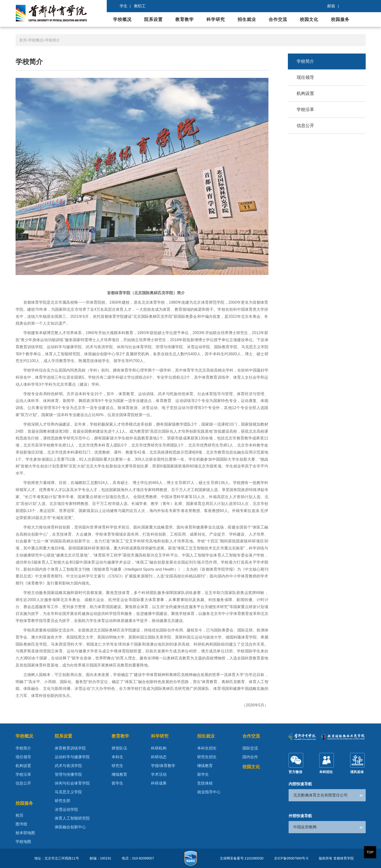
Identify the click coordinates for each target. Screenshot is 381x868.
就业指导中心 (209, 792)
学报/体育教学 (163, 766)
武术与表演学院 (68, 766)
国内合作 (250, 757)
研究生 (117, 766)
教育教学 (185, 19)
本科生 (117, 757)
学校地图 (23, 842)
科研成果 (159, 783)
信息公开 (305, 126)
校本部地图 (25, 833)
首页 (23, 40)
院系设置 (153, 19)
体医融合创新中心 (70, 827)
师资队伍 (119, 748)
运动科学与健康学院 (72, 757)
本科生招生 (207, 748)
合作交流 (278, 19)
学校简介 (53, 40)
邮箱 (331, 6)
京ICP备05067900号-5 (291, 858)
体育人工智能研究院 (72, 818)
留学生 (117, 783)
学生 (124, 6)
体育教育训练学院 (70, 748)
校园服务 (340, 19)
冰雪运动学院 (66, 809)
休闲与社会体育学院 (72, 783)
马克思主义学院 (68, 792)
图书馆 (21, 824)
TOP (370, 852)
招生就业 (247, 19)
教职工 (140, 6)
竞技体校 (205, 783)
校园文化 (309, 19)
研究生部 (62, 801)
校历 (19, 815)
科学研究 (216, 19)
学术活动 (159, 774)
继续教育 (119, 774)
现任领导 (305, 77)
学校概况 (122, 19)
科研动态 (159, 757)
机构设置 (305, 93)
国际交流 (250, 748)
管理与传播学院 (68, 774)
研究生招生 (207, 757)
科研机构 (159, 748)
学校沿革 (305, 110)
